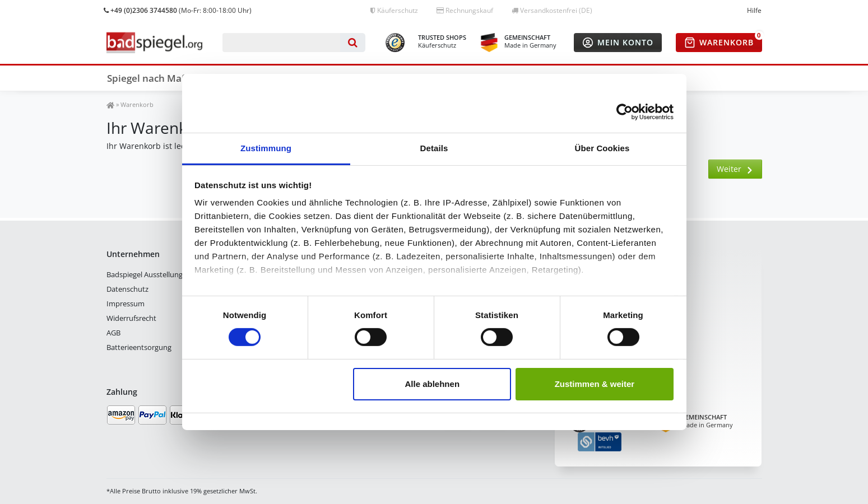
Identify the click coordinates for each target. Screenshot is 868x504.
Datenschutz (127, 289)
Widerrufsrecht (131, 318)
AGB (113, 333)
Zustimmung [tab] (266, 148)
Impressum (126, 304)
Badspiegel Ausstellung (145, 274)
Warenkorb (137, 104)
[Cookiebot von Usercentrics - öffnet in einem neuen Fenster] (625, 111)
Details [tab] (434, 148)
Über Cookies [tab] (602, 148)
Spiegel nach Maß (147, 78)
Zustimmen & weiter (595, 384)
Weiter (735, 169)
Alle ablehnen (433, 384)
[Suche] (353, 43)
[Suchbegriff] (282, 43)
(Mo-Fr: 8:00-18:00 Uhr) (178, 10)
